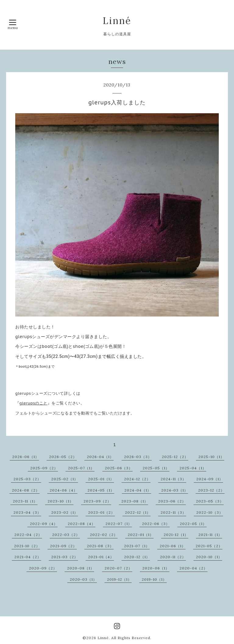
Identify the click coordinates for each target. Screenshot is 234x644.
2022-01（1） (141, 535)
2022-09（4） (44, 524)
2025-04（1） (193, 468)
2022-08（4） (82, 524)
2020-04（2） (193, 568)
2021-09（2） (63, 546)
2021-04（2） (28, 557)
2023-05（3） (210, 501)
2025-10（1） (211, 457)
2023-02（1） (65, 512)
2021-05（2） (209, 546)
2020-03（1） (83, 579)
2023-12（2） (211, 490)
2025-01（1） (101, 479)
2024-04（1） (138, 490)
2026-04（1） (100, 457)
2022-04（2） (28, 535)
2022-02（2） (104, 535)
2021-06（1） (173, 546)
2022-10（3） (210, 512)
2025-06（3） (119, 468)
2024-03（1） (175, 490)
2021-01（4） (101, 557)
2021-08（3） (100, 546)
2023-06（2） (172, 501)
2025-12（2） (175, 457)
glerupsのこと (34, 403)
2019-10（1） (154, 579)
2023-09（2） (97, 501)
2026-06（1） (26, 457)
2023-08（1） (135, 501)
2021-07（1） (137, 546)
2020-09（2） (43, 568)
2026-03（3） (138, 457)
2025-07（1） (81, 468)
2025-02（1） (65, 479)
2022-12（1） (138, 512)
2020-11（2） (173, 557)
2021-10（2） (27, 546)
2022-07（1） (119, 524)
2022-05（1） (193, 524)
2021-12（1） (176, 535)
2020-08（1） (81, 568)
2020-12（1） (137, 557)
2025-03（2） (27, 479)
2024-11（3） (173, 479)
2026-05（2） (63, 457)
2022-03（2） (66, 535)
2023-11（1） (25, 501)
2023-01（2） (101, 512)
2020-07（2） (118, 568)
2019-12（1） (119, 579)
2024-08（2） (26, 490)
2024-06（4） (64, 490)
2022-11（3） (173, 512)
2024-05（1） (101, 490)
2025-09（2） (44, 468)
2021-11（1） (210, 535)
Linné (117, 21)
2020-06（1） (156, 568)
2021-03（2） (65, 557)
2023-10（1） (60, 501)
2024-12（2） (137, 479)
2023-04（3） (27, 512)
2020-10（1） (209, 557)
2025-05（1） (156, 468)
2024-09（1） (210, 479)
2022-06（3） (156, 524)
